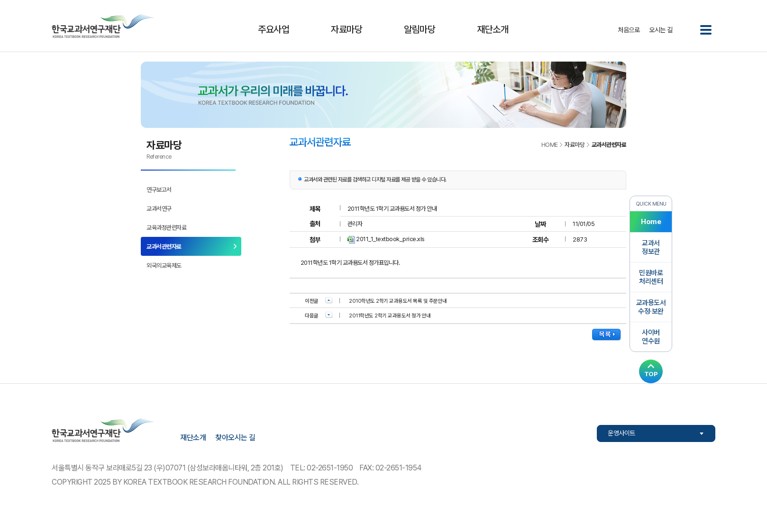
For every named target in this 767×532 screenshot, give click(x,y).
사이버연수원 (651, 337)
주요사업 (274, 29)
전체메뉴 (706, 30)
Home (651, 222)
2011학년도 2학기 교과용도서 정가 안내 (390, 316)
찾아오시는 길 (235, 437)
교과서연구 (159, 209)
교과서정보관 (651, 247)
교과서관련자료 (164, 247)
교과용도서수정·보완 (651, 307)
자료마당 (347, 29)
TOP (651, 374)
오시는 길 (661, 30)
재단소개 (493, 29)
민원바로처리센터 (651, 277)
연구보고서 (159, 190)
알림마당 (420, 29)
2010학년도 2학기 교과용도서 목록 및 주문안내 (398, 301)
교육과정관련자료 (166, 228)
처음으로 (629, 30)
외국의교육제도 (164, 266)
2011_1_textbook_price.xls (390, 239)
